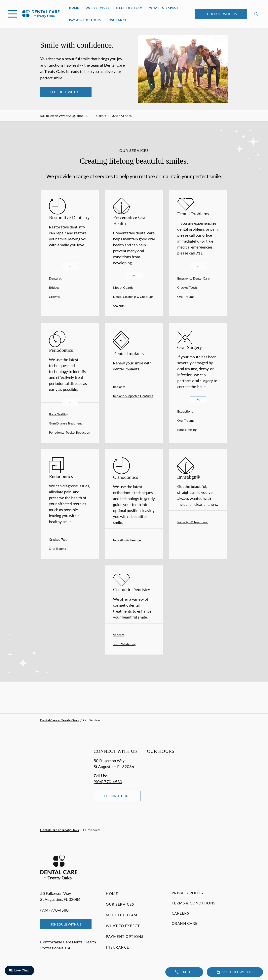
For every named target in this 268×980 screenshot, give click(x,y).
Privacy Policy (188, 893)
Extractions (185, 411)
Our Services (98, 8)
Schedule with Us (221, 14)
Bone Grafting (59, 414)
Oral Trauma (186, 297)
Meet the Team (129, 8)
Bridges (54, 287)
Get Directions (117, 796)
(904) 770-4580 (121, 116)
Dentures (55, 278)
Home (74, 8)
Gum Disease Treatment (65, 423)
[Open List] (70, 267)
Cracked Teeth (187, 287)
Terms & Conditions (194, 903)
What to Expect (164, 8)
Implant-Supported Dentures (133, 396)
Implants (119, 387)
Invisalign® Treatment (128, 540)
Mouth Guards (123, 287)
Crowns (54, 297)
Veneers (119, 635)
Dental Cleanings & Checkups (133, 297)
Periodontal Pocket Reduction (70, 432)
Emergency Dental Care (193, 278)
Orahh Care (185, 923)
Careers (181, 913)
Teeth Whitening (124, 644)
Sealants (119, 306)
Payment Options (85, 20)
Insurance (117, 20)
